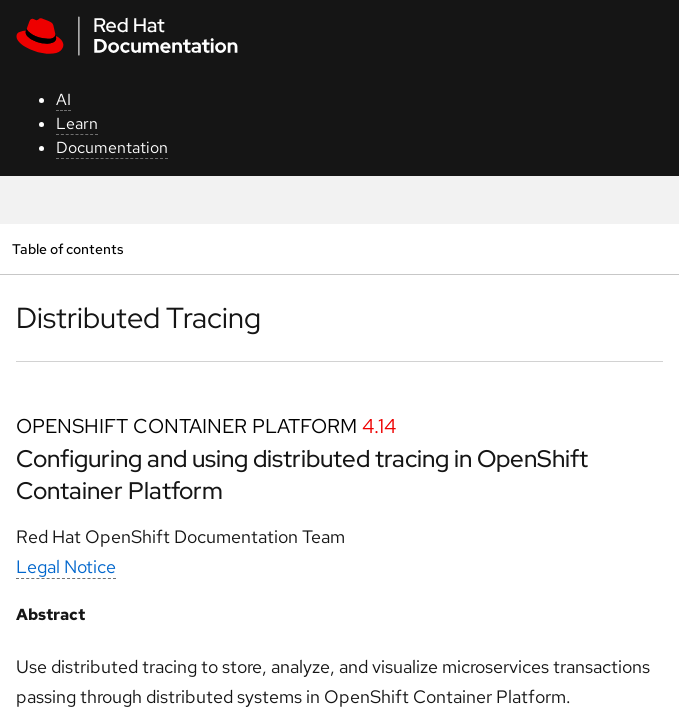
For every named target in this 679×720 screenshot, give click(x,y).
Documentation (112, 147)
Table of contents (67, 248)
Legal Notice (66, 566)
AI (63, 99)
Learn (77, 123)
